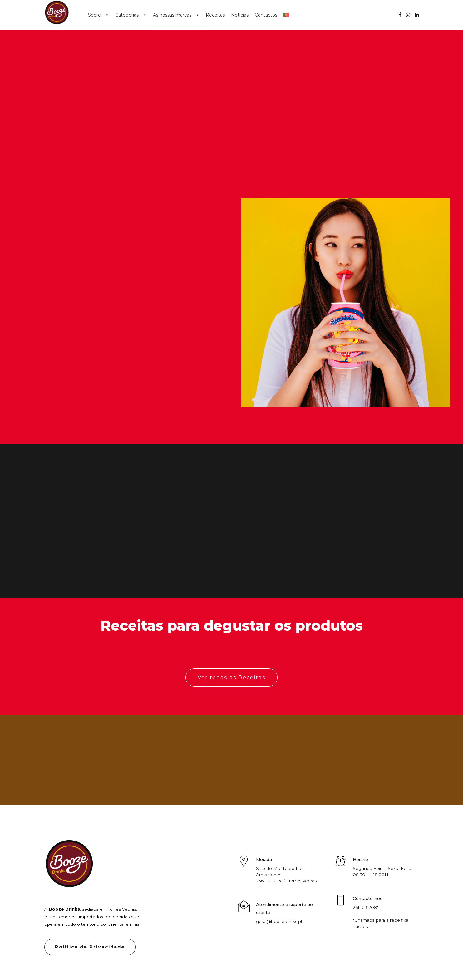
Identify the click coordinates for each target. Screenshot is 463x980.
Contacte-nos (368, 898)
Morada (264, 859)
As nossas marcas (172, 15)
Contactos (266, 15)
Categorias (127, 15)
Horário (360, 859)
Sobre (94, 15)
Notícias (240, 15)
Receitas (215, 15)
